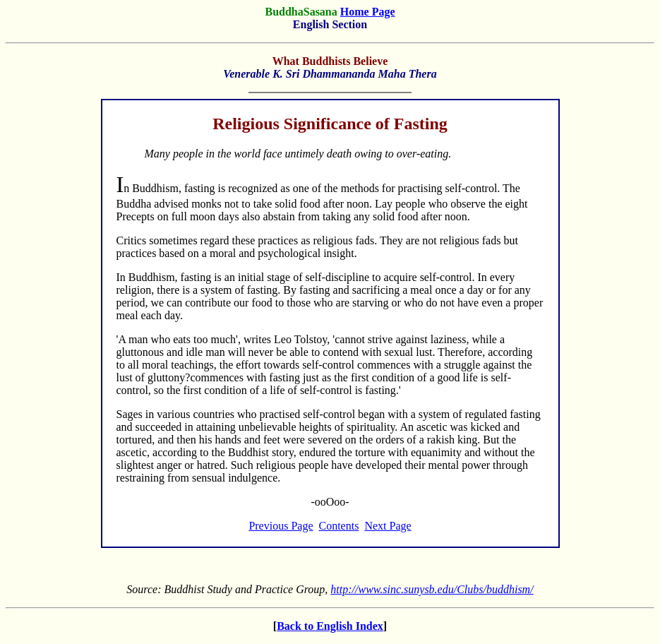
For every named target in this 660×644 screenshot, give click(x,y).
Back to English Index (330, 626)
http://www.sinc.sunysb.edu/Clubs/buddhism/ (432, 589)
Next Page (388, 526)
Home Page (368, 12)
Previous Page (281, 526)
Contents (339, 526)
